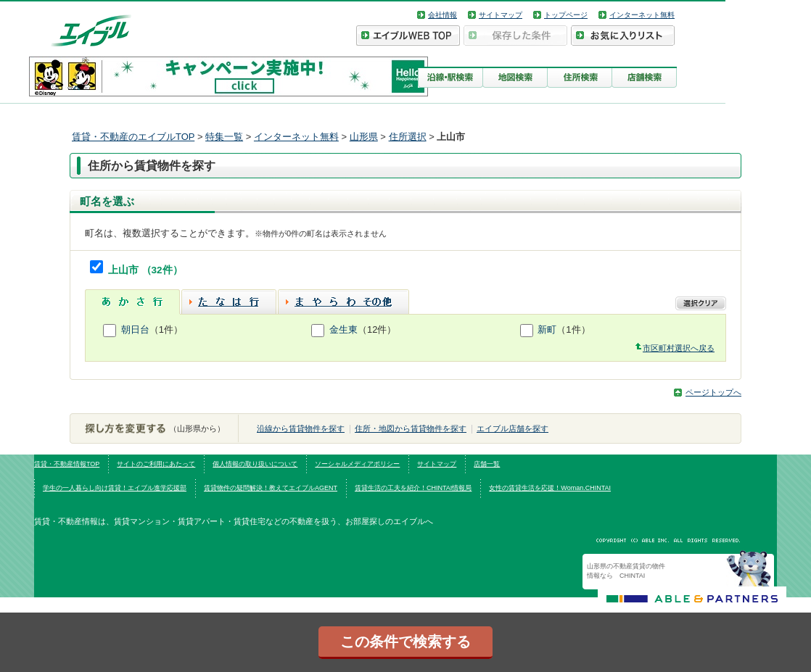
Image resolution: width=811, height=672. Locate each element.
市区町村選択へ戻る (679, 348)
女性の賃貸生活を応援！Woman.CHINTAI (550, 488)
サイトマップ (501, 15)
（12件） (377, 329)
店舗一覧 (487, 464)
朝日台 (135, 329)
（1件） (166, 329)
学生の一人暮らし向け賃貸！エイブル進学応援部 (115, 488)
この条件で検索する (405, 642)
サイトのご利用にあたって (156, 464)
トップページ (566, 15)
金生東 (343, 329)
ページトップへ (713, 392)
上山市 (125, 270)
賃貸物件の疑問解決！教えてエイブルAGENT (271, 488)
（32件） (162, 270)
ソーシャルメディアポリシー (357, 464)
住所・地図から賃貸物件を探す (411, 428)
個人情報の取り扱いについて (255, 464)
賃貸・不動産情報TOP (67, 464)
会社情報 (442, 15)
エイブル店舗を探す (512, 428)
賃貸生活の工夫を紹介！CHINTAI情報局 (413, 488)
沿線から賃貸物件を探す (301, 428)
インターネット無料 (642, 15)
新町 (547, 329)
